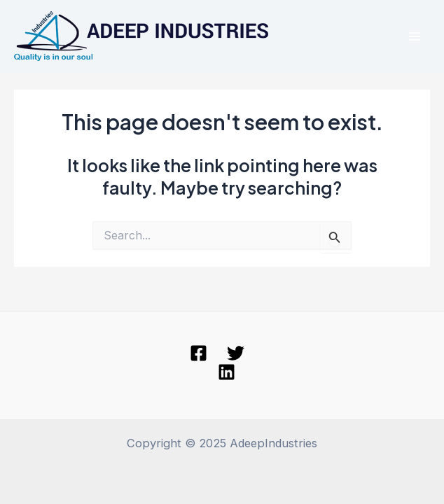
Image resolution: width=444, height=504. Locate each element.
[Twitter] (236, 353)
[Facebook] (199, 353)
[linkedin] (227, 372)
